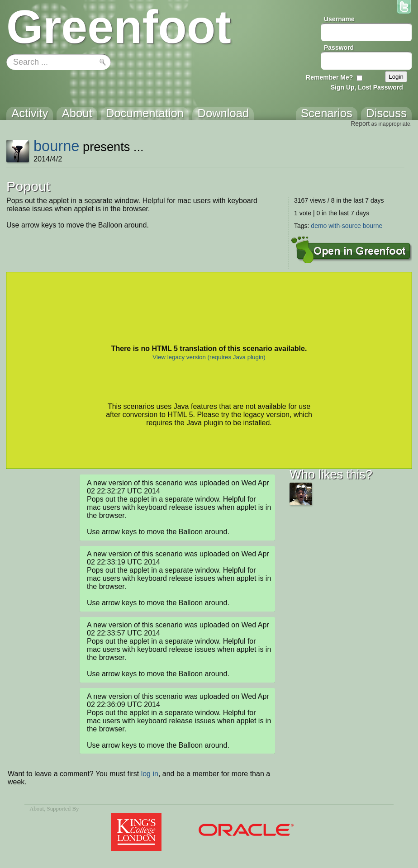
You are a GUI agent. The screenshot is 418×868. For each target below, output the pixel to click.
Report (360, 123)
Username (339, 19)
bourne (57, 146)
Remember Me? (329, 77)
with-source (345, 226)
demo (319, 226)
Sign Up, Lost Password (367, 87)
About (37, 809)
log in (150, 774)
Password (339, 47)
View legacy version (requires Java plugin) (209, 357)
